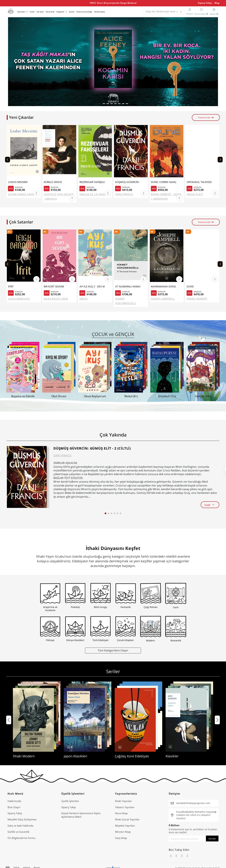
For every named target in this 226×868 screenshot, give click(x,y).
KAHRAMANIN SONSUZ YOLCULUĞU (165, 287)
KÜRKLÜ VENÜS (54, 182)
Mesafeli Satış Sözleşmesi (22, 819)
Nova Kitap (121, 813)
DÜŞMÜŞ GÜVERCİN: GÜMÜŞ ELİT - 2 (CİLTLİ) (92, 448)
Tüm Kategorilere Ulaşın (113, 650)
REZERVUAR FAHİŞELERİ (93, 182)
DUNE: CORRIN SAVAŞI (165, 182)
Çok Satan (40, 12)
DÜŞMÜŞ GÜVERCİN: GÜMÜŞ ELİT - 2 (129, 182)
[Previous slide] (8, 160)
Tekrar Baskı (50, 12)
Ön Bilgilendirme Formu (22, 838)
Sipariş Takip (205, 3)
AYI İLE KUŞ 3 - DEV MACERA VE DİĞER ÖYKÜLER (94, 287)
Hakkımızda (14, 801)
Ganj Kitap (121, 838)
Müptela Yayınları (125, 826)
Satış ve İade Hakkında (20, 826)
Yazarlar (72, 12)
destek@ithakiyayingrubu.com (193, 803)
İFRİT (13, 287)
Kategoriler (60, 12)
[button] (100, 104)
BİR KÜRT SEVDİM (56, 287)
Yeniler (32, 12)
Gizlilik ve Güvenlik (18, 832)
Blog (217, 3)
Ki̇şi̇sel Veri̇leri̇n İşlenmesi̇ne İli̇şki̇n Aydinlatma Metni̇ (81, 815)
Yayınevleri (21, 12)
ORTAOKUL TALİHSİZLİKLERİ (200, 182)
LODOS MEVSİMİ (19, 182)
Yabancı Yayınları (125, 807)
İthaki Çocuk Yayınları (127, 819)
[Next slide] (220, 160)
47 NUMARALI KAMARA (130, 287)
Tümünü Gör (206, 117)
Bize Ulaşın (14, 807)
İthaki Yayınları (123, 801)
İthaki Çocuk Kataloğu (84, 12)
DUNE (192, 287)
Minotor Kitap (123, 832)
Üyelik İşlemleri (70, 801)
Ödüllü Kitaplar (100, 12)
